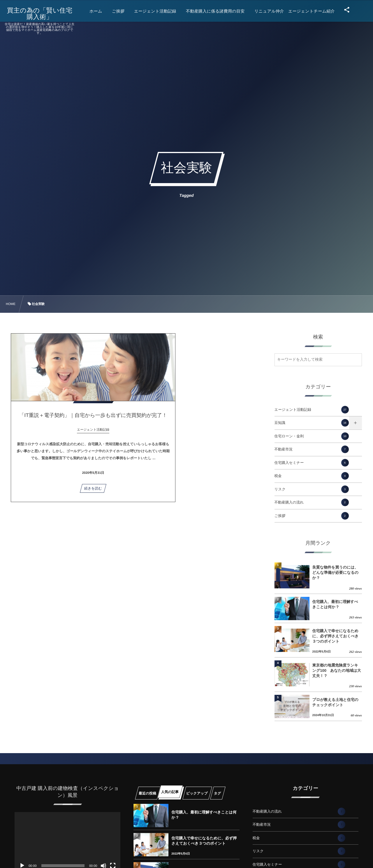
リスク (312, 489)
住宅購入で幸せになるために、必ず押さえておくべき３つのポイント (336, 636)
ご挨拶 (312, 516)
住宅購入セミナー (312, 463)
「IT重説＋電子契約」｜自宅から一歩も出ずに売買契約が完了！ (52, 422)
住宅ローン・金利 (312, 436)
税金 (312, 476)
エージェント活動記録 (312, 410)
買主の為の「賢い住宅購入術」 (42, 14)
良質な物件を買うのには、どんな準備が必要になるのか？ (335, 572)
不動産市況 (312, 449)
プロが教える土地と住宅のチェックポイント (335, 702)
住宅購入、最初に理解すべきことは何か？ (335, 604)
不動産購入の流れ (312, 502)
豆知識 (312, 423)
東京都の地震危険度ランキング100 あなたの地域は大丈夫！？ (337, 670)
